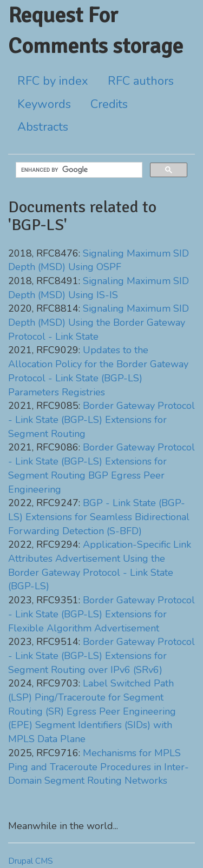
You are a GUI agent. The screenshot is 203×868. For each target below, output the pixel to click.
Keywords (44, 104)
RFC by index (53, 81)
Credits (109, 104)
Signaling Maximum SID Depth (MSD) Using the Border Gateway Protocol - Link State (99, 322)
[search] (78, 170)
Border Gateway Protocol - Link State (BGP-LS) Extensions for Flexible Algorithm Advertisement (101, 614)
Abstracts (43, 127)
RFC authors (141, 81)
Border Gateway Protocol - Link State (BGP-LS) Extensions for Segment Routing (101, 419)
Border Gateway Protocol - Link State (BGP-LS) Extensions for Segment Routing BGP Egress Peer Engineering (101, 468)
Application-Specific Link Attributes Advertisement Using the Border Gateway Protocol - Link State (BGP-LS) (100, 565)
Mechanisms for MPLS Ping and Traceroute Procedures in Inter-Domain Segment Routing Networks (99, 767)
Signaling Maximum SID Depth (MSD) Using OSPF (99, 260)
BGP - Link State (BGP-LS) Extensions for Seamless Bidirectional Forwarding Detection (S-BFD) (99, 517)
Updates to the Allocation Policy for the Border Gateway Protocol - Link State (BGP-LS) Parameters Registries (98, 371)
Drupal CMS (31, 861)
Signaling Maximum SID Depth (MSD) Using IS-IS (99, 288)
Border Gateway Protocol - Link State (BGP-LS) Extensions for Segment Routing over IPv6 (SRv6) (101, 655)
